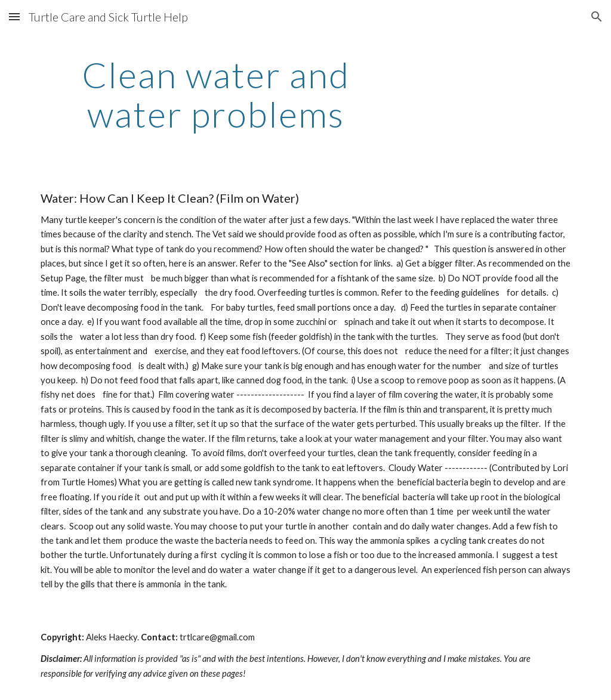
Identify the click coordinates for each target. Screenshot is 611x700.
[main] (216, 94)
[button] (14, 16)
